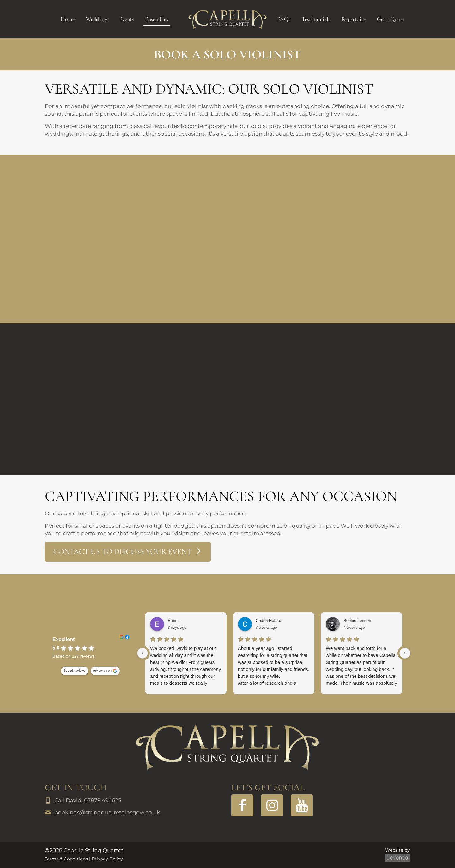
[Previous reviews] (143, 653)
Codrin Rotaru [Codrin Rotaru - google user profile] (268, 620)
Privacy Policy (107, 859)
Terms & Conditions (66, 859)
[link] (227, 747)
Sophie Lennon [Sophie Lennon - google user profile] (357, 620)
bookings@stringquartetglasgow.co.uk (107, 812)
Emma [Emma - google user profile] (174, 620)
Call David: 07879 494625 (88, 800)
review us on (102, 671)
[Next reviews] (405, 653)
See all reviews (75, 671)
